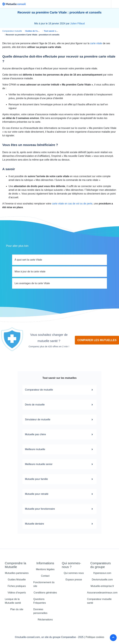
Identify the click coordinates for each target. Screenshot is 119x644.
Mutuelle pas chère (59, 434)
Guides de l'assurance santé (39, 31)
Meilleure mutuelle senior (59, 464)
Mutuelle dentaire (59, 524)
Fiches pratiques (17, 586)
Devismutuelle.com (102, 580)
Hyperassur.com (102, 573)
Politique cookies (95, 637)
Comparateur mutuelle (12, 31)
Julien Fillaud (77, 23)
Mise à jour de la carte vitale (30, 272)
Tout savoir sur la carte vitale (57, 31)
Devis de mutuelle (59, 405)
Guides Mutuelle (17, 580)
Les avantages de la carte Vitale (32, 283)
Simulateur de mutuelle (59, 420)
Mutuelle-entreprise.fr (102, 586)
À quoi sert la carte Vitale (28, 260)
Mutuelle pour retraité (59, 494)
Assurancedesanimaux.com (102, 593)
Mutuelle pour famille (59, 479)
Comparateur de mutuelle (59, 390)
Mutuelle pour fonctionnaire (59, 509)
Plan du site (17, 609)
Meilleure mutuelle (59, 449)
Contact (45, 576)
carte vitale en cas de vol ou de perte (72, 204)
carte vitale (96, 43)
